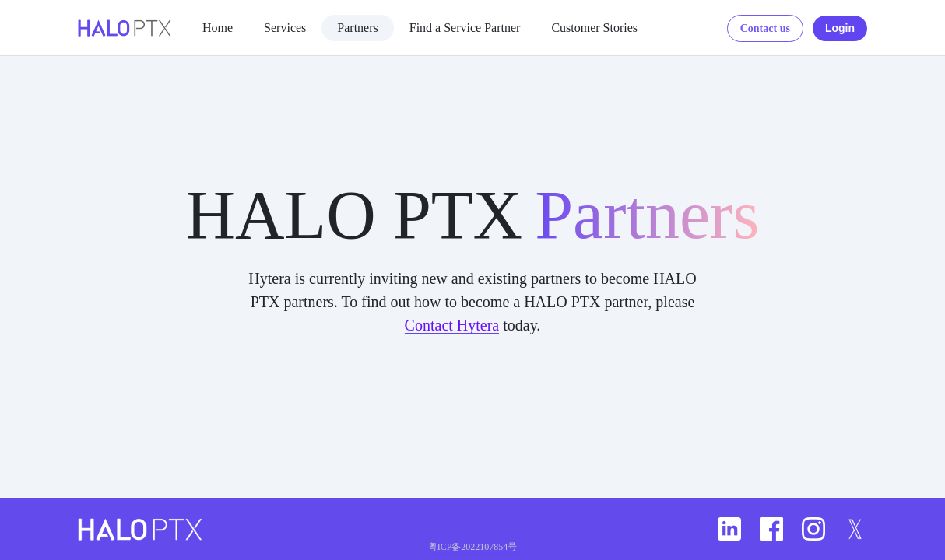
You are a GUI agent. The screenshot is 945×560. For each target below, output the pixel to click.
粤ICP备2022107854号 (473, 547)
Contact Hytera (452, 325)
